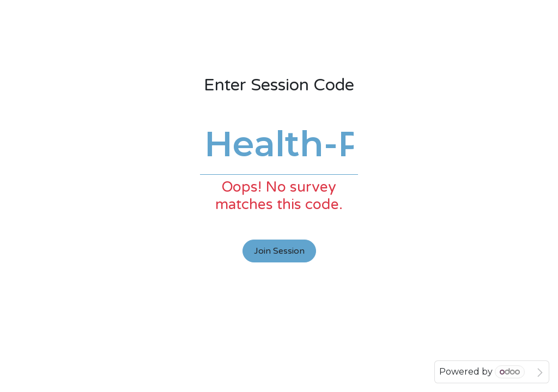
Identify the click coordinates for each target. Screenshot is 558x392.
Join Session (279, 251)
